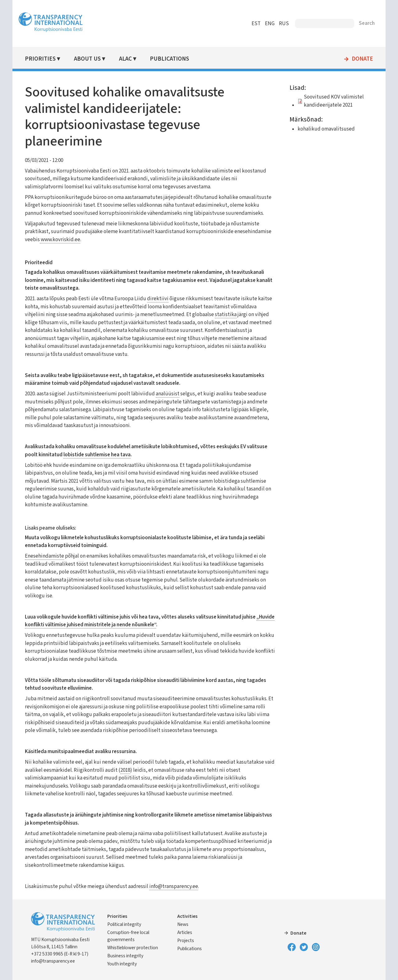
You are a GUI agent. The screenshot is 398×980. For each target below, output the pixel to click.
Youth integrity (122, 964)
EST (256, 24)
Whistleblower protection (133, 948)
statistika (226, 315)
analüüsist (168, 394)
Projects (186, 941)
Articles (185, 932)
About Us (87, 59)
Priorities (40, 59)
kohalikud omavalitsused (326, 129)
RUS (284, 24)
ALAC (125, 59)
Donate (362, 59)
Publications (169, 59)
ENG (270, 24)
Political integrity (124, 924)
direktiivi (158, 299)
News (183, 924)
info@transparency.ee (174, 886)
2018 (125, 770)
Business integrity (125, 956)
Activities (187, 916)
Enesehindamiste (44, 556)
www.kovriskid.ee (60, 240)
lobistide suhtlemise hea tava (97, 455)
